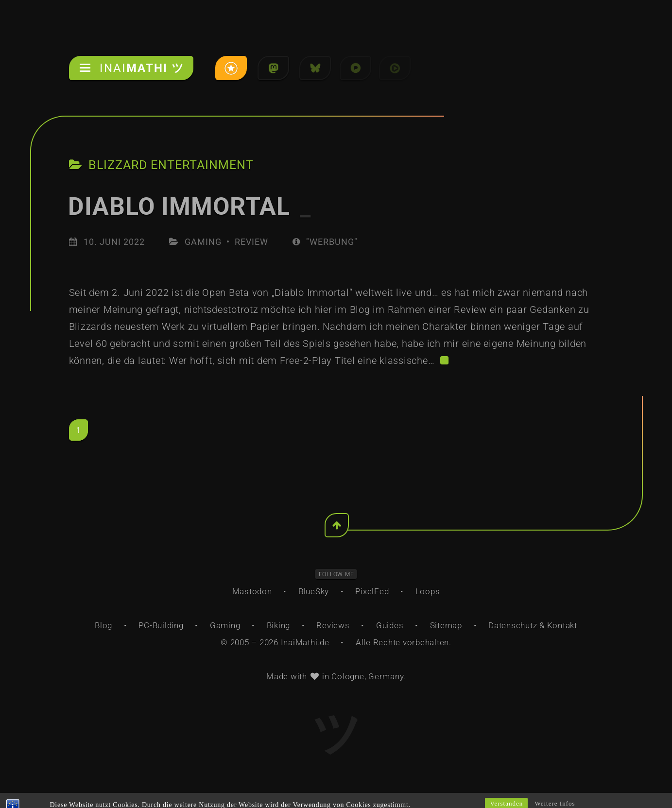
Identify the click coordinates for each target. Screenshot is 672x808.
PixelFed (372, 591)
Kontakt (562, 625)
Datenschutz (513, 625)
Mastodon (252, 591)
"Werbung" (325, 242)
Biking (279, 625)
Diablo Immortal (190, 206)
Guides (390, 625)
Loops (428, 591)
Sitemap (446, 625)
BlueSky (314, 591)
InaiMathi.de (305, 642)
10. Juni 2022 (114, 242)
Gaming (203, 242)
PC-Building (161, 625)
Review (251, 242)
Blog (103, 625)
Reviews (333, 625)
